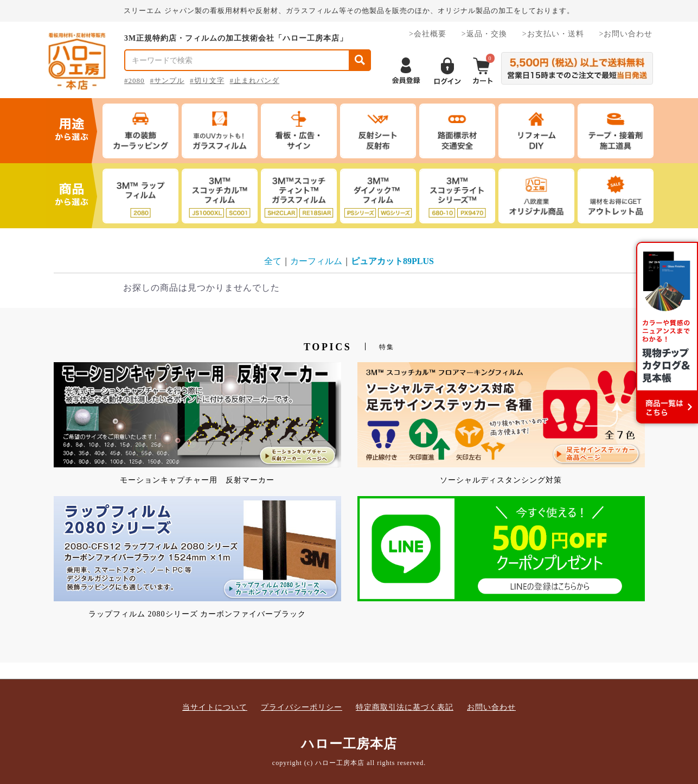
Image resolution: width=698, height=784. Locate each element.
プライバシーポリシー (302, 707)
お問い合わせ (491, 707)
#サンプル (168, 81)
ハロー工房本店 (349, 744)
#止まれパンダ (255, 81)
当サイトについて (215, 707)
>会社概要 (428, 34)
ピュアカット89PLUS (392, 261)
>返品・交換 (484, 34)
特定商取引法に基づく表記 (405, 707)
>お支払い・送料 (553, 34)
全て (273, 261)
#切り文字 (207, 81)
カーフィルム (316, 261)
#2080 (135, 81)
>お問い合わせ (626, 34)
